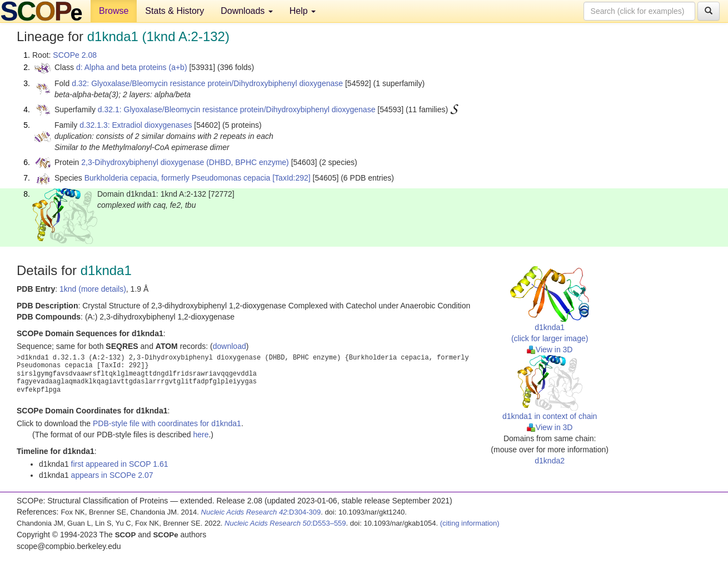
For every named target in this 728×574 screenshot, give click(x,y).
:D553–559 (285, 523)
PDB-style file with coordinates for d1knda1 (167, 423)
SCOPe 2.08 (75, 55)
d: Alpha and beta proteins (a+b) (132, 67)
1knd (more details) (93, 289)
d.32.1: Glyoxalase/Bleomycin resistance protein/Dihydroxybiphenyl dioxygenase (237, 109)
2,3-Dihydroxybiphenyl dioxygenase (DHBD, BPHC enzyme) (185, 162)
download (230, 346)
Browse (114, 11)
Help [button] (303, 11)
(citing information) (470, 523)
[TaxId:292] (291, 178)
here (201, 435)
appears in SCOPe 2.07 (112, 475)
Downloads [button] (247, 11)
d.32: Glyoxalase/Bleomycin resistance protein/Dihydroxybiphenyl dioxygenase (207, 83)
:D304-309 (261, 512)
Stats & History (174, 11)
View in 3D (550, 350)
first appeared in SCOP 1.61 (120, 464)
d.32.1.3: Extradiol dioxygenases (136, 125)
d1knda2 (550, 461)
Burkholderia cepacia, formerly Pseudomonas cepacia (178, 178)
